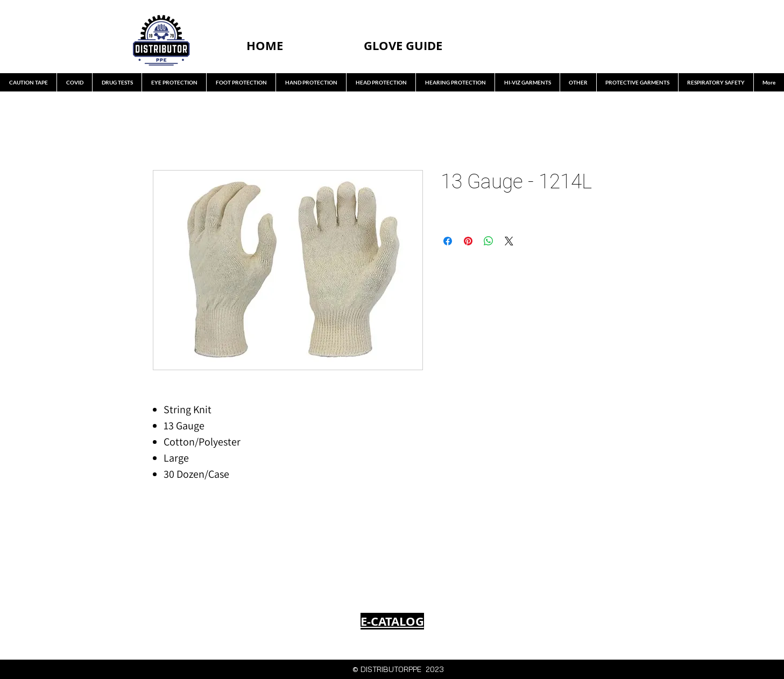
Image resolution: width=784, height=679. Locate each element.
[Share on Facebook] (448, 241)
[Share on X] (509, 241)
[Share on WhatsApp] (489, 241)
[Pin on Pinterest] (468, 241)
